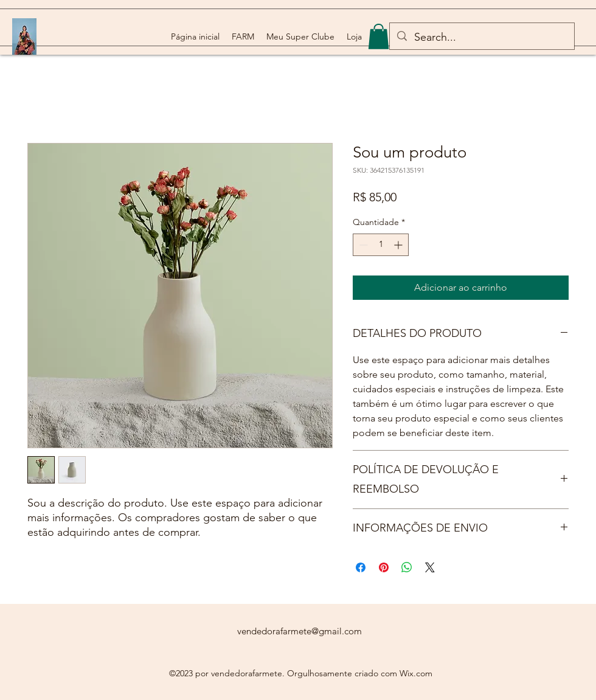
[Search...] (481, 38)
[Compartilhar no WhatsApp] (407, 567)
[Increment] (399, 245)
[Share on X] (430, 567)
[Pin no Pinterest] (384, 567)
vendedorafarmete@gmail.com (300, 631)
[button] (379, 36)
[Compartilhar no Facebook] (361, 567)
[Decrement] (362, 245)
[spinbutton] (381, 245)
